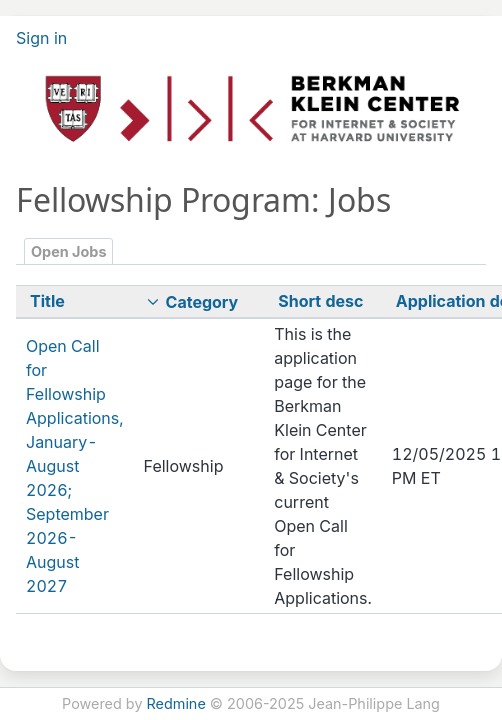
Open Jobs (68, 251)
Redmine (176, 703)
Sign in (41, 38)
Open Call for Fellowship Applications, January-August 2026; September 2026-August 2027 (75, 466)
